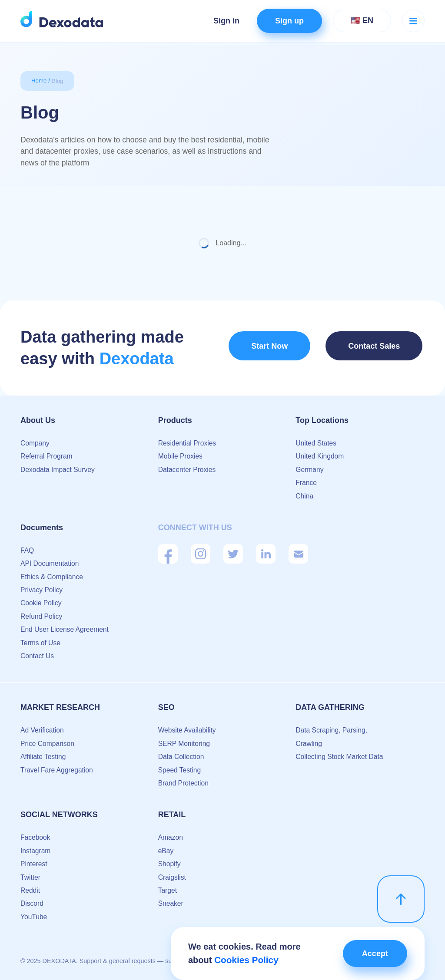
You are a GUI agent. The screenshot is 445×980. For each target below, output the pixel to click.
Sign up (289, 21)
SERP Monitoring (185, 744)
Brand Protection (184, 783)
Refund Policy (42, 616)
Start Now (269, 348)
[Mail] (298, 554)
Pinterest (34, 864)
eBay (166, 851)
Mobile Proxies (181, 456)
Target (168, 890)
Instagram (36, 851)
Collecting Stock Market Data (340, 757)
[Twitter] (233, 554)
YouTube (34, 917)
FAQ (27, 550)
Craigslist (173, 877)
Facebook (36, 837)
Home (39, 81)
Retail (172, 815)
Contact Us (38, 656)
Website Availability (188, 730)
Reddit (30, 890)
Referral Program (47, 456)
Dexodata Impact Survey (58, 470)
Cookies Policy (245, 960)
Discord (32, 903)
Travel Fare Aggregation (58, 770)
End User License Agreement (66, 629)
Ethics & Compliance (53, 577)
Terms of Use (41, 643)
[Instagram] (201, 554)
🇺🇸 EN (362, 20)
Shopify (170, 864)
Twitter (31, 877)
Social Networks (59, 815)
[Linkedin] (266, 554)
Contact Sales (376, 348)
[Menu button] (413, 21)
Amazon (171, 837)
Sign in (226, 21)
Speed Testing (180, 770)
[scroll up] (401, 896)
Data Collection (182, 757)
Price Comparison (48, 744)
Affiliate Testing (44, 757)
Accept (372, 954)
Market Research (60, 707)
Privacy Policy (42, 590)
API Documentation (50, 563)
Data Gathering (330, 707)
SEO (166, 707)
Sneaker (171, 903)
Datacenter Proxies (188, 470)
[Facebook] (168, 554)
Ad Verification (43, 730)
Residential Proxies (188, 443)
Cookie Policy (42, 603)
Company (35, 443)
